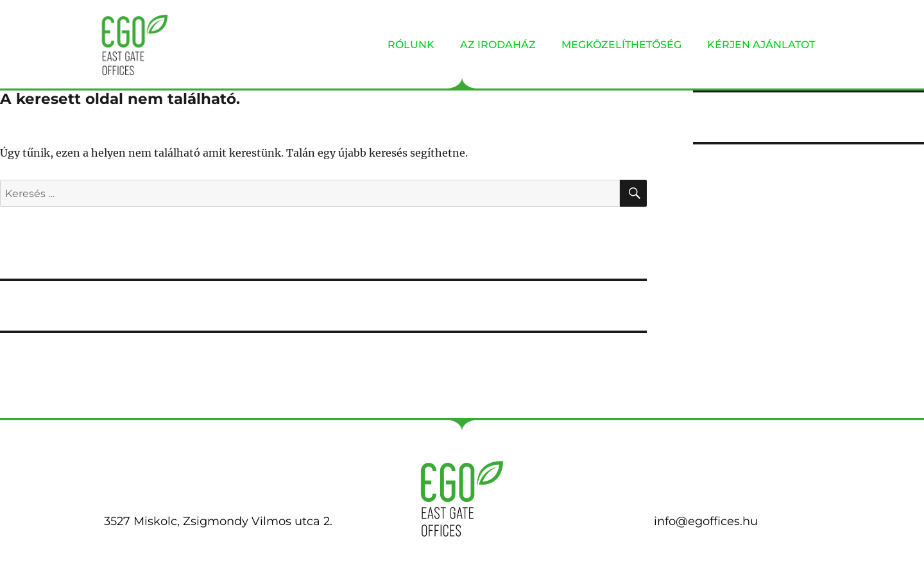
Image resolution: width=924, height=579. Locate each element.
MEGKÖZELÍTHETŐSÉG (621, 45)
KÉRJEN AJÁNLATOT (761, 45)
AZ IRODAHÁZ (498, 45)
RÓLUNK (411, 45)
